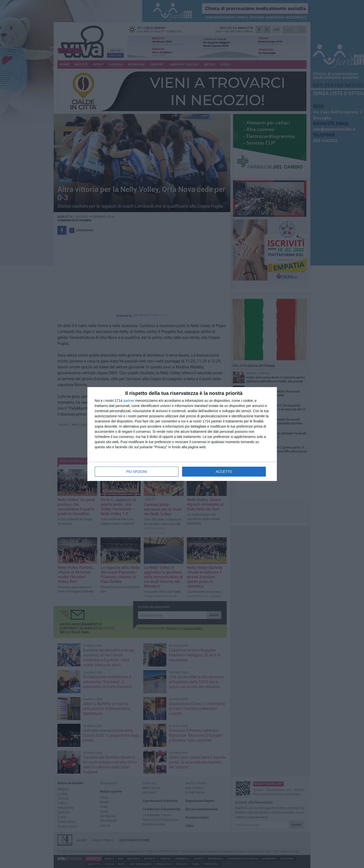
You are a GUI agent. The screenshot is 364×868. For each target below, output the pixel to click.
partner (129, 401)
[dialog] (182, 434)
